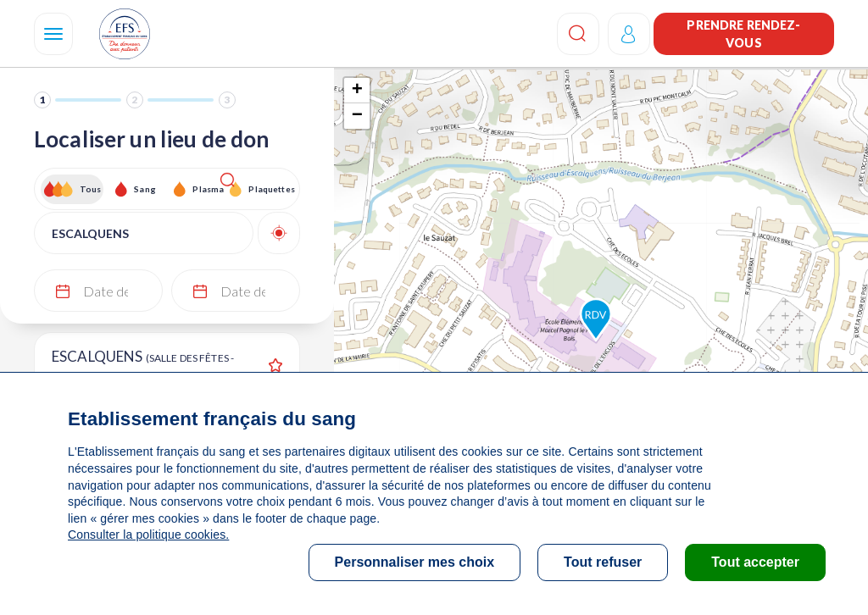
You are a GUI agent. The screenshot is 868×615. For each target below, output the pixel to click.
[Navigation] (53, 34)
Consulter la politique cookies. (148, 535)
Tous (91, 189)
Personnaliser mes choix (415, 562)
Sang (145, 189)
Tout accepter (755, 562)
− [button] (357, 116)
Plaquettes (271, 189)
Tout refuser (603, 562)
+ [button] (357, 91)
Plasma (208, 189)
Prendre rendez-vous (743, 34)
